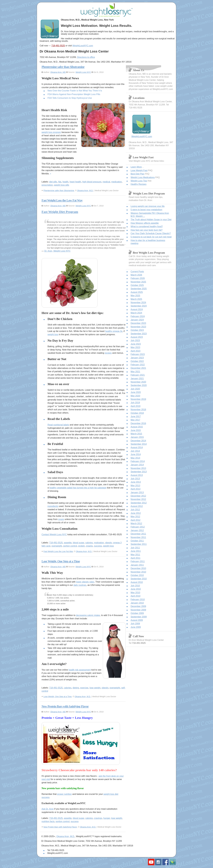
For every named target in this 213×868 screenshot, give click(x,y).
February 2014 (138, 461)
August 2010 (137, 582)
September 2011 (139, 544)
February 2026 (138, 278)
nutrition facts (48, 821)
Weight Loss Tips (139, 181)
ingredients (53, 506)
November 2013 (138, 468)
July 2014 (135, 451)
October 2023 (137, 330)
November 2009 (138, 610)
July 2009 (135, 624)
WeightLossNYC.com (83, 46)
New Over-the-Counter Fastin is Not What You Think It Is (75, 91)
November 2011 (138, 537)
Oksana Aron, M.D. (85, 191)
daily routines (80, 585)
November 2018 (138, 410)
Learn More (136, 167)
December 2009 (138, 606)
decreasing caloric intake (88, 615)
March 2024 (136, 313)
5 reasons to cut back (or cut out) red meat (151, 237)
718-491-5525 (58, 46)
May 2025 (135, 296)
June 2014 (136, 454)
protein (81, 546)
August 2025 (137, 292)
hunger (107, 818)
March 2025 (136, 299)
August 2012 (137, 506)
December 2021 (138, 368)
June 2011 (136, 551)
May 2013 (135, 486)
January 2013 (137, 492)
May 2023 (135, 347)
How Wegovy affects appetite (145, 223)
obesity (109, 543)
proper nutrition (65, 794)
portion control (70, 546)
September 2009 (139, 617)
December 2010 (138, 568)
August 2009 (137, 620)
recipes (108, 353)
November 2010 (138, 572)
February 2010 (138, 599)
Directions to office (86, 57)
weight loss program (51, 132)
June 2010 (136, 589)
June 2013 (136, 482)
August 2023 (137, 337)
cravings (98, 818)
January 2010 (137, 603)
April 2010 (135, 596)
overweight (57, 546)
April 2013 (135, 489)
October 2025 (137, 285)
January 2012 (137, 530)
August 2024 (137, 309)
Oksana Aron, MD (58, 72)
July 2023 (135, 340)
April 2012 (135, 520)
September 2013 (139, 472)
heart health (75, 182)
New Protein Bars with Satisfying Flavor (65, 706)
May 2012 (135, 517)
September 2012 (139, 503)
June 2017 (136, 416)
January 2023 (137, 358)
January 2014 (137, 465)
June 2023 (136, 344)
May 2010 (135, 593)
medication (116, 182)
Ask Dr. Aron (48, 809)
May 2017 (135, 420)
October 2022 (137, 361)
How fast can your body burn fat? (147, 230)
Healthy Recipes (138, 184)
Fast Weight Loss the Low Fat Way (62, 200)
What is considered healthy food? (147, 226)
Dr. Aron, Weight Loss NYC (57, 251)
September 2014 (139, 444)
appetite (68, 543)
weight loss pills (62, 185)
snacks (89, 546)
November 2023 (138, 327)
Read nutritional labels (58, 425)
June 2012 (136, 513)
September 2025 (139, 289)
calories (89, 543)
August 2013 (137, 475)
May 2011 (135, 555)
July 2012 (135, 510)
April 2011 (135, 558)
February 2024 (138, 316)
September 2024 (139, 306)
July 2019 (135, 403)
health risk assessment (80, 670)
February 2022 (138, 365)
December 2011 (138, 534)
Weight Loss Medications (143, 177)
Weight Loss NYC (83, 72)
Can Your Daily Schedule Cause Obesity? (151, 233)
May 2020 (135, 396)
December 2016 (138, 423)
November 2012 (138, 499)
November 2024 (138, 303)
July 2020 (135, 389)
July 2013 (135, 479)
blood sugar (78, 543)
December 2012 (138, 496)
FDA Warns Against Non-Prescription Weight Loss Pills (74, 94)
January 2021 (137, 379)
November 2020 (138, 382)
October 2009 (137, 613)
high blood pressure (92, 182)
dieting (76, 688)
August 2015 (137, 427)
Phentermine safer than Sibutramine (63, 67)
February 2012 (138, 527)
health (65, 182)
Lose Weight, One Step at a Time (61, 561)
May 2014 (135, 458)
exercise (84, 688)
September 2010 (139, 579)
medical (106, 182)
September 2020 (139, 385)
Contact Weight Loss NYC (54, 534)
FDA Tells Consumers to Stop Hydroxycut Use (70, 98)
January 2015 (137, 437)
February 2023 (138, 354)
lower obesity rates (85, 582)
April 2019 (135, 406)
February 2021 (138, 375)
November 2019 (138, 399)
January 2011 (137, 565)
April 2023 (135, 351)
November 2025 (138, 282)
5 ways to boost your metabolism (146, 210)
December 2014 (138, 441)
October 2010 (137, 575)
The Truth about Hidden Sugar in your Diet (151, 220)
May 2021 (135, 372)
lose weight (95, 688)
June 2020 (136, 392)
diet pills (53, 182)
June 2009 (136, 627)
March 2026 (136, 275)
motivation (99, 543)
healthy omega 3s (114, 331)
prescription (47, 185)
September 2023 (139, 334)
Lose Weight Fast (139, 170)
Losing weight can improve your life (148, 206)
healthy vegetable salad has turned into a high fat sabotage (78, 488)
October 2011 (137, 541)
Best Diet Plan (137, 174)
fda (60, 182)
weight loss (53, 334)
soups (61, 519)
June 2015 (136, 430)
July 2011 (135, 548)
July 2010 (135, 586)
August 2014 (137, 447)
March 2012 (136, 523)
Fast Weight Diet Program (60, 212)
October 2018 (137, 413)
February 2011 (138, 561)
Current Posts (137, 271)
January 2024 (137, 320)
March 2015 (136, 434)
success (98, 546)
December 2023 (138, 323)
